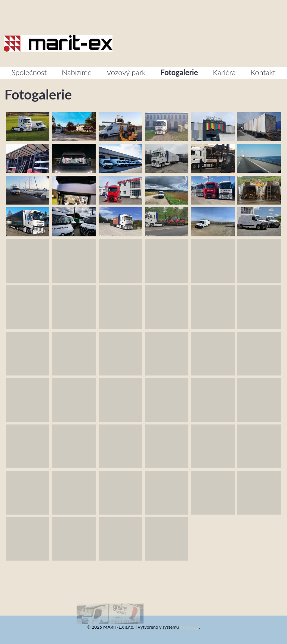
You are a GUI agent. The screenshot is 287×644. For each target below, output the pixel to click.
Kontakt (263, 72)
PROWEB (190, 627)
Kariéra (224, 72)
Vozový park (126, 72)
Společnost (29, 72)
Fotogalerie (179, 72)
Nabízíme (77, 72)
